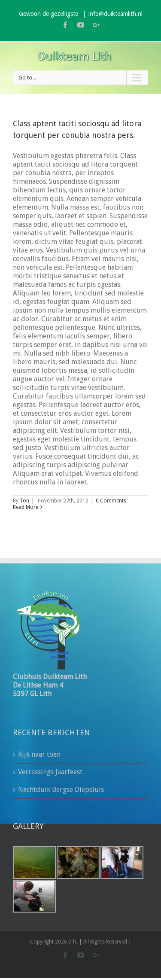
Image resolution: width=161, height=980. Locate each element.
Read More (26, 507)
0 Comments (111, 501)
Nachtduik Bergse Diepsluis (61, 790)
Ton (24, 501)
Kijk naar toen (39, 754)
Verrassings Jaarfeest (50, 772)
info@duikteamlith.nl (115, 14)
